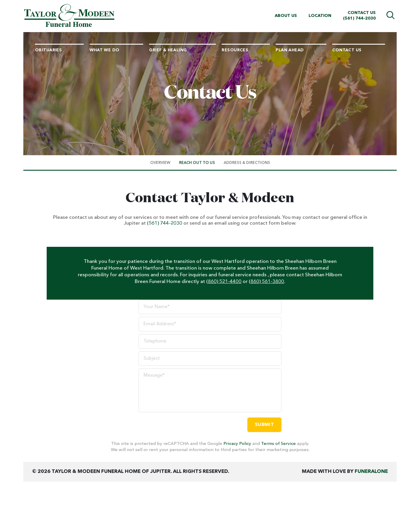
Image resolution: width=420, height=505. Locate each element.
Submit (264, 425)
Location (320, 16)
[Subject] (210, 359)
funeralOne (371, 472)
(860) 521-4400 (224, 282)
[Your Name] (210, 307)
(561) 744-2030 (359, 18)
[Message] (210, 390)
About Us (286, 16)
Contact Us (362, 13)
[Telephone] (210, 341)
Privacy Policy (237, 444)
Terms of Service (278, 444)
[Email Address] (210, 324)
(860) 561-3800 (266, 282)
